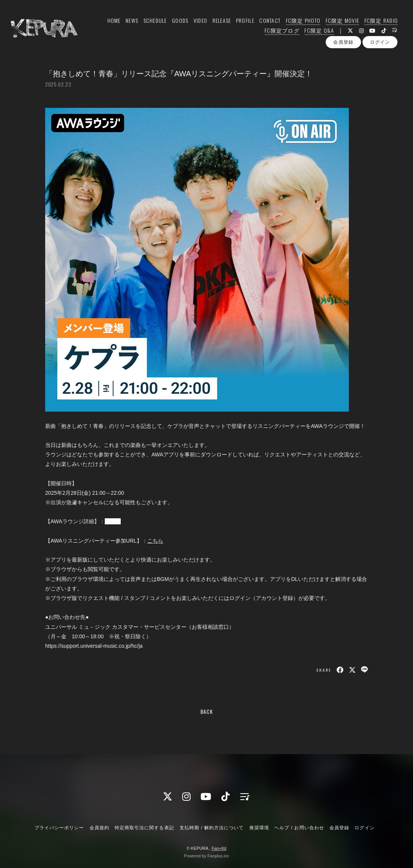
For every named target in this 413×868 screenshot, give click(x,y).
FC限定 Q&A (318, 31)
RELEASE (221, 21)
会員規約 (99, 828)
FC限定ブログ (281, 31)
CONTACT (269, 21)
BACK (207, 711)
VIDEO (199, 21)
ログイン (380, 45)
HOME (113, 21)
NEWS (131, 21)
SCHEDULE (154, 21)
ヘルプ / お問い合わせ (299, 828)
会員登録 (343, 45)
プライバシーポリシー (59, 828)
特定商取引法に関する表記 (144, 828)
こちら (113, 521)
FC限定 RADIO (380, 21)
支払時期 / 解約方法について (212, 828)
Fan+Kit (219, 848)
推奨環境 (259, 828)
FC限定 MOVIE (341, 21)
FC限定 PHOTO (302, 21)
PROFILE (244, 21)
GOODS (179, 21)
